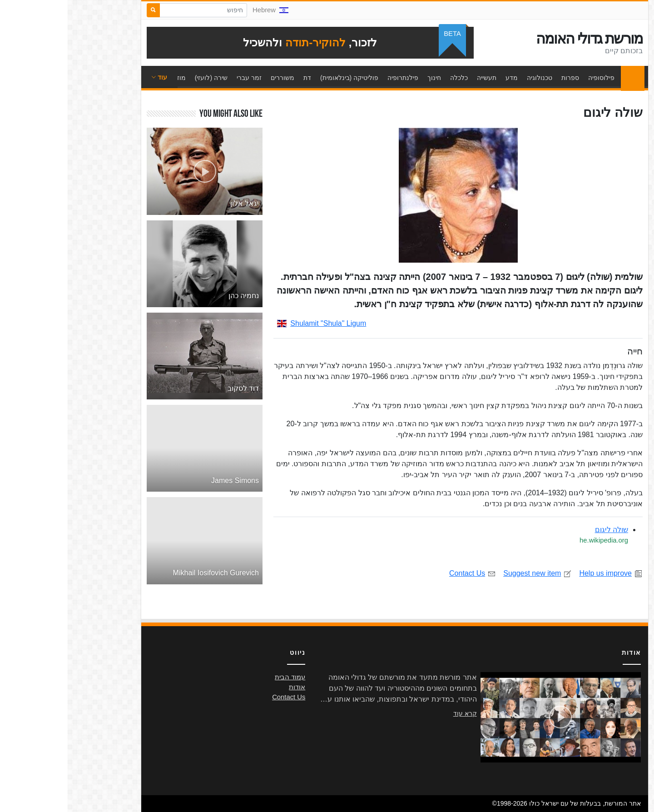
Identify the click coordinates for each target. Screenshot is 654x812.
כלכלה (391, 78)
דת (240, 78)
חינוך (367, 78)
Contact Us (405, 573)
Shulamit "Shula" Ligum (254, 323)
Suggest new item (470, 573)
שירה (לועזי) (144, 78)
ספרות (503, 78)
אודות (229, 687)
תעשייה (419, 78)
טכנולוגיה (472, 78)
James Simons (167, 481)
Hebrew (203, 10)
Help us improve (543, 573)
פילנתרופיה (335, 78)
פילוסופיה (534, 78)
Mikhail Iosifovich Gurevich (148, 573)
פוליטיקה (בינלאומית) (282, 78)
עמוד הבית (563, 78)
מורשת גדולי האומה (522, 39)
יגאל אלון (177, 203)
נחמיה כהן (176, 296)
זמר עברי (181, 78)
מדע (444, 78)
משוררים (215, 78)
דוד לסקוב (176, 388)
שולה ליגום (544, 530)
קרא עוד (397, 713)
